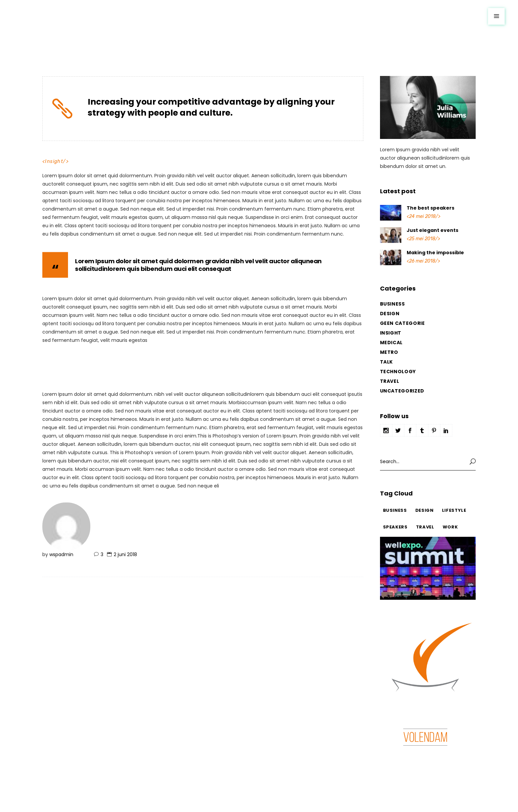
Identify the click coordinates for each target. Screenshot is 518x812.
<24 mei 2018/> (423, 216)
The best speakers (430, 208)
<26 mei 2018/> (423, 261)
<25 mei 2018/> (423, 239)
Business (392, 304)
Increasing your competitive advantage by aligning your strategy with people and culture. (211, 107)
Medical (391, 343)
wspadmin (61, 554)
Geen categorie (402, 323)
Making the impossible (435, 253)
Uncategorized (402, 391)
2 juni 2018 (125, 554)
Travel (390, 381)
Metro (389, 352)
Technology (398, 372)
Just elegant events (432, 230)
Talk (387, 362)
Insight (54, 161)
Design (390, 314)
